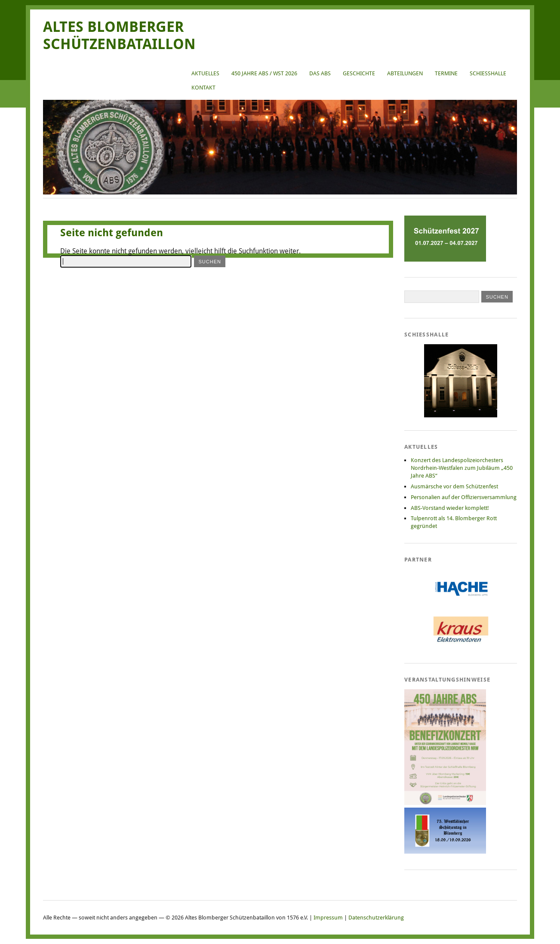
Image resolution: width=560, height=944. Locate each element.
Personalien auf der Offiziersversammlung (464, 497)
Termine (446, 73)
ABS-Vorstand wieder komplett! (450, 508)
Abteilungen (405, 73)
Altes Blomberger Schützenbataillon (119, 35)
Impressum (328, 918)
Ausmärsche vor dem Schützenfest (454, 486)
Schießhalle (488, 73)
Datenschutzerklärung (376, 918)
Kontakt (203, 88)
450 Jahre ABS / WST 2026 (264, 73)
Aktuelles (205, 73)
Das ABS (320, 73)
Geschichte (359, 73)
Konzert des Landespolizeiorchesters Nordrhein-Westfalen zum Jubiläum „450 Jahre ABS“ (462, 468)
